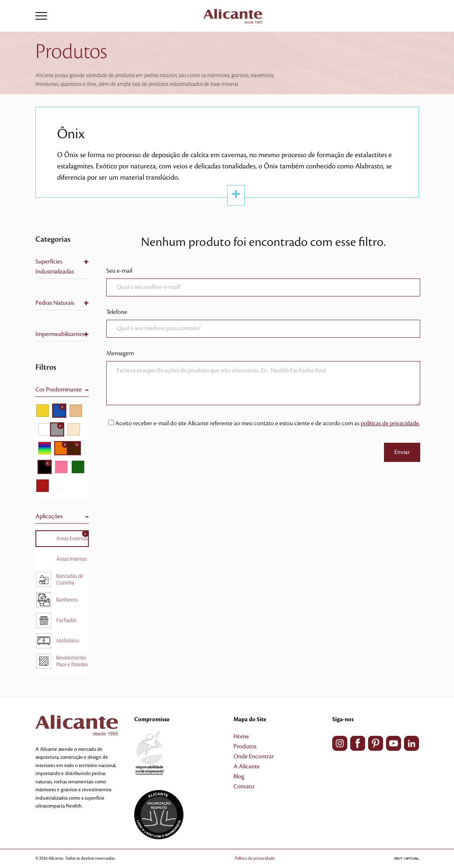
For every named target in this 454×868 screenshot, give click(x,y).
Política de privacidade (255, 858)
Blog (239, 777)
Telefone (117, 312)
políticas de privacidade (390, 424)
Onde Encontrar (254, 757)
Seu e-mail (119, 271)
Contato (244, 787)
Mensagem (120, 354)
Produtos (245, 747)
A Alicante (247, 767)
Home (241, 737)
